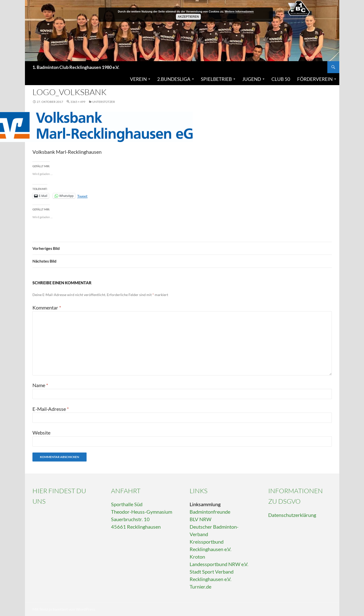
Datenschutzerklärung (292, 515)
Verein (138, 79)
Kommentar (47, 308)
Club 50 (281, 79)
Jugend (252, 79)
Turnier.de (200, 587)
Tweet (82, 196)
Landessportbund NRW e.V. (219, 564)
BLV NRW (200, 519)
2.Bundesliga (174, 79)
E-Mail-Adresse (51, 409)
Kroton (197, 557)
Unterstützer (104, 102)
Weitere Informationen (239, 11)
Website (41, 433)
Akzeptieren (188, 17)
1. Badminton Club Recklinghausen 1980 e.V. (76, 67)
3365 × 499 (78, 102)
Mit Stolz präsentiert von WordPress (64, 609)
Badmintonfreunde (210, 512)
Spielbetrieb (216, 79)
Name (40, 385)
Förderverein (315, 79)
